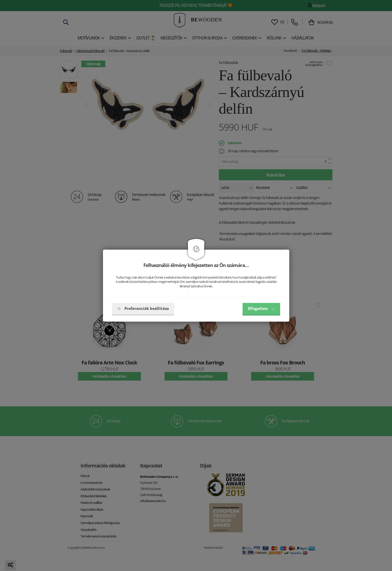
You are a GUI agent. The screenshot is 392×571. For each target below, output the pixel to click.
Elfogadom (261, 308)
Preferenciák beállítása (143, 308)
